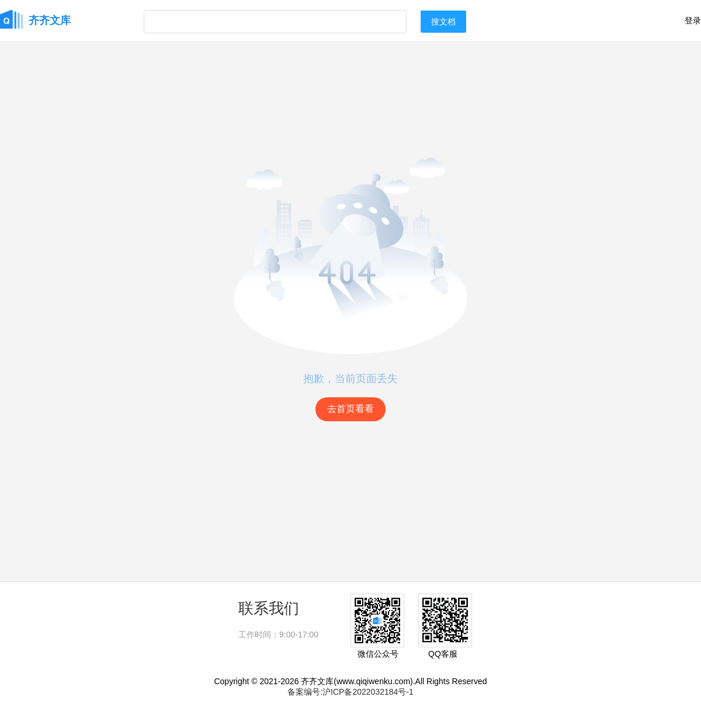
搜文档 (443, 22)
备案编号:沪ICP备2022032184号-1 (350, 692)
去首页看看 (350, 409)
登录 (693, 20)
